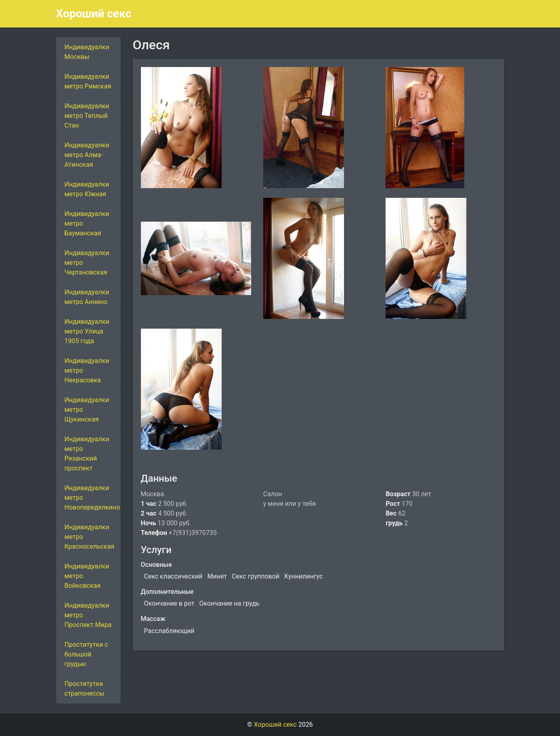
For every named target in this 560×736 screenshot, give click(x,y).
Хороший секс (94, 14)
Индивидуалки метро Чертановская (87, 263)
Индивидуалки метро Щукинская (87, 410)
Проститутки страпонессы (85, 689)
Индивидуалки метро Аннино (87, 297)
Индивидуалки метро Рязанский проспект (87, 454)
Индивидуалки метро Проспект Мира (88, 615)
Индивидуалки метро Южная (87, 189)
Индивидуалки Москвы (87, 52)
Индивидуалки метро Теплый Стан (87, 116)
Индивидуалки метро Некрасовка (87, 370)
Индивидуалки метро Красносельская (90, 537)
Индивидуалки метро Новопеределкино (92, 498)
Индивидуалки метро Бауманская (87, 223)
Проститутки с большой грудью (86, 654)
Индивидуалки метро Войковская (87, 576)
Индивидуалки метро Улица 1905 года (87, 331)
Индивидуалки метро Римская (88, 81)
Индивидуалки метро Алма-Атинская (87, 155)
